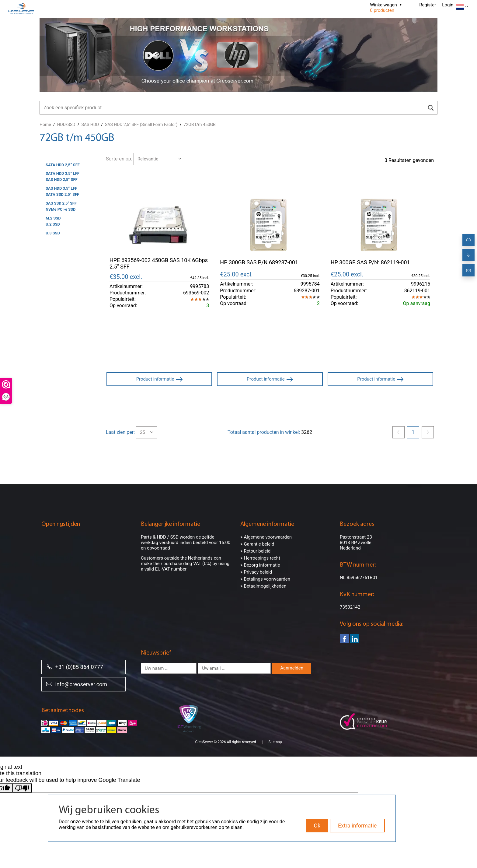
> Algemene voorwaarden (266, 537)
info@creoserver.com (77, 684)
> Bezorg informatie (260, 565)
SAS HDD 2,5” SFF (62, 179)
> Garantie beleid (257, 544)
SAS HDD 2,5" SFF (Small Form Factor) (141, 125)
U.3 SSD (53, 233)
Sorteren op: (119, 159)
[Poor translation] (22, 781)
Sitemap (275, 735)
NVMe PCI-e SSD (61, 209)
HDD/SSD (66, 125)
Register (428, 5)
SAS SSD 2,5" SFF (61, 203)
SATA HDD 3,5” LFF (63, 173)
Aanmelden (292, 668)
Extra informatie (357, 826)
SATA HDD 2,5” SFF (63, 165)
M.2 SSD (53, 218)
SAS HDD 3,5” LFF (61, 188)
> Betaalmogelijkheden (263, 586)
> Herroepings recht (260, 558)
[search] (431, 108)
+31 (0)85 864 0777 (75, 667)
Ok (317, 826)
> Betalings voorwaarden (265, 579)
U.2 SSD (53, 224)
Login (448, 5)
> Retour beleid (255, 551)
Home (45, 125)
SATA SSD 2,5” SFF (62, 194)
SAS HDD (90, 125)
